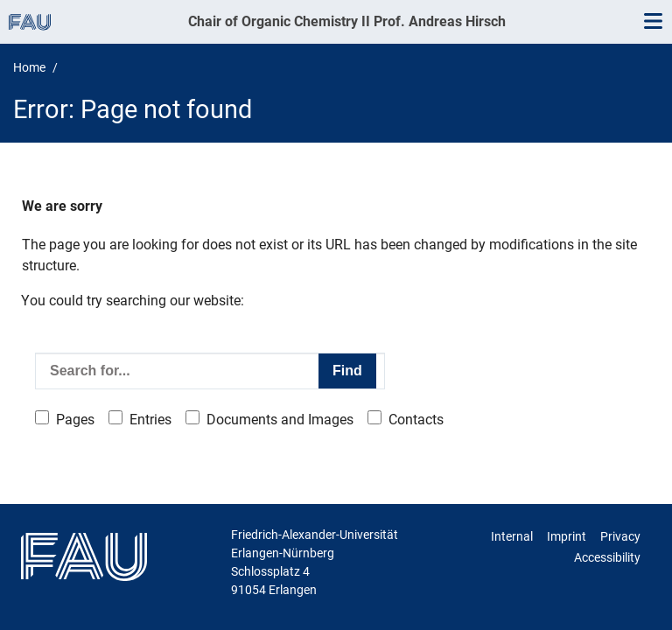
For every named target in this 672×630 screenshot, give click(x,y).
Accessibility (607, 557)
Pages (75, 420)
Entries (150, 420)
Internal (512, 536)
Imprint (567, 536)
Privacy (620, 536)
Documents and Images (280, 420)
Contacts (416, 420)
